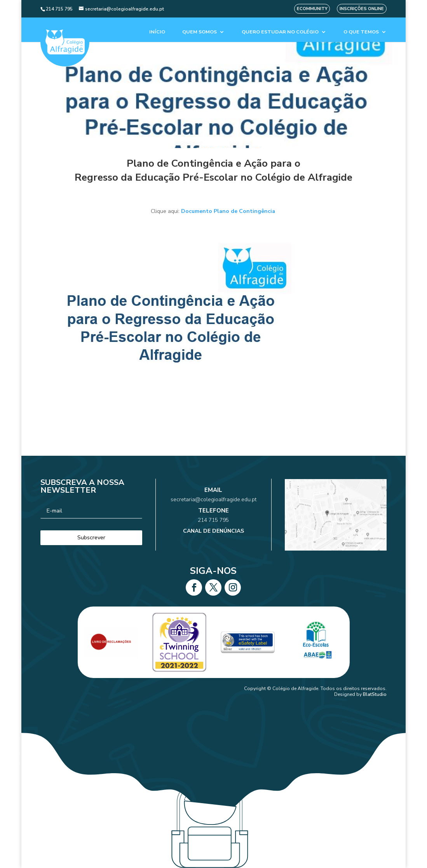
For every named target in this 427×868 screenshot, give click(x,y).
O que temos (361, 32)
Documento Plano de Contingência (229, 211)
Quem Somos (200, 32)
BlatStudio (375, 694)
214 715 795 (213, 518)
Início (157, 32)
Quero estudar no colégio (280, 32)
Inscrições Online (362, 9)
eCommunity (312, 9)
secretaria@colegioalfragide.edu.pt (213, 506)
